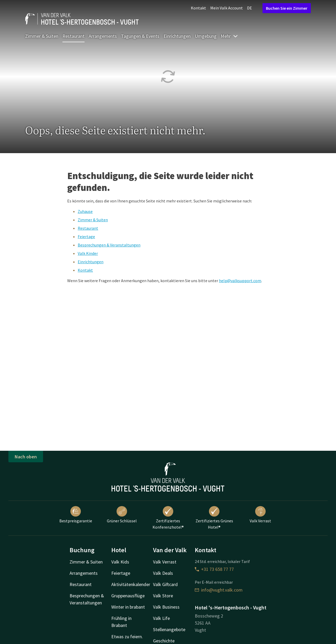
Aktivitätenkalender (131, 584)
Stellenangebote (169, 629)
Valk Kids (120, 562)
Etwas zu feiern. (127, 637)
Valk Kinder (88, 253)
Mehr (229, 36)
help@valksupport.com (240, 281)
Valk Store (163, 596)
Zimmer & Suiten (42, 36)
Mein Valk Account (227, 8)
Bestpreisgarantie (76, 515)
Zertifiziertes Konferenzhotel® (168, 518)
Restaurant (73, 36)
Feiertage (86, 237)
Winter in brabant (128, 607)
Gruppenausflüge (128, 596)
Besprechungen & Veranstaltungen (109, 245)
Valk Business (166, 607)
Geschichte (164, 641)
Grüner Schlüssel (122, 515)
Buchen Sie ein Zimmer (287, 8)
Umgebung (206, 36)
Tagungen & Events (140, 36)
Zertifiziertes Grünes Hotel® (214, 518)
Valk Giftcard (165, 584)
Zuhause (85, 211)
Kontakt (198, 8)
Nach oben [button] (26, 457)
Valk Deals (163, 573)
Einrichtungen (177, 36)
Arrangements (103, 36)
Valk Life (161, 618)
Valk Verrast (260, 515)
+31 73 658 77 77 (214, 569)
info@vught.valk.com (219, 590)
